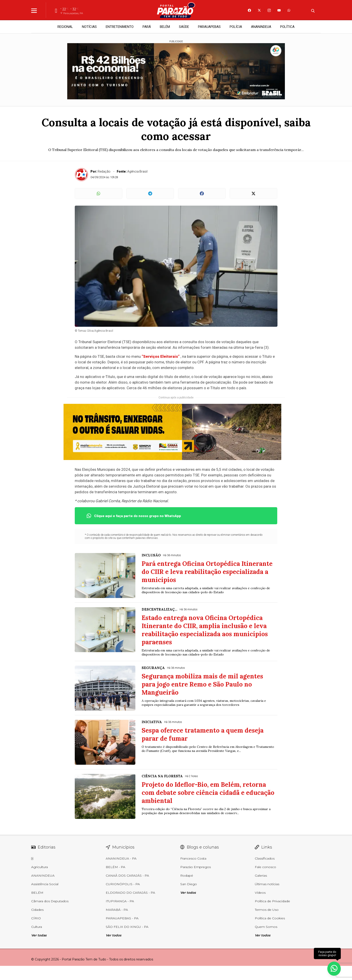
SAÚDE (184, 27)
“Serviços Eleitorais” (161, 356)
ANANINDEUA (261, 27)
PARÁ (147, 27)
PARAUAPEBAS (209, 27)
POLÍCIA (236, 27)
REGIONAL (65, 27)
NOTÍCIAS (89, 27)
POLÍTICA (287, 27)
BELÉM (165, 27)
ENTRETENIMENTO (120, 27)
